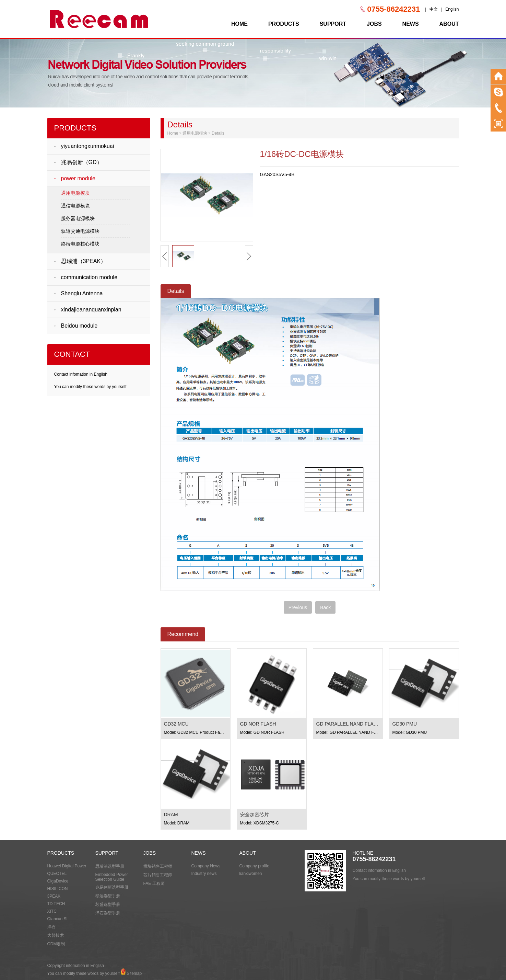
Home (173, 133)
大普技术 (56, 935)
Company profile (254, 866)
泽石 (51, 927)
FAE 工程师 (154, 884)
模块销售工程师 (158, 866)
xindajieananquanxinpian (91, 310)
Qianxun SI (57, 919)
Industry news (204, 874)
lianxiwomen (251, 874)
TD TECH (56, 904)
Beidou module (79, 326)
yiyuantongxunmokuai (88, 146)
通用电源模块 (75, 193)
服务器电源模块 (78, 218)
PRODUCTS (284, 24)
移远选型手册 (108, 896)
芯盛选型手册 (108, 904)
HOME (239, 24)
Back (325, 607)
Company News (206, 866)
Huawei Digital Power (67, 866)
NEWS (411, 24)
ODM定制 (56, 944)
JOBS (374, 24)
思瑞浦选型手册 (110, 866)
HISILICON (58, 889)
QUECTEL (57, 874)
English (452, 9)
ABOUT (449, 24)
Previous (298, 607)
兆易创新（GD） (82, 162)
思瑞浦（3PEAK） (84, 261)
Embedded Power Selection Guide (112, 877)
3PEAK (54, 896)
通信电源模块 (75, 206)
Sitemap (134, 973)
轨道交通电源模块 (80, 231)
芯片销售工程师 (158, 875)
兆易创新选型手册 (112, 887)
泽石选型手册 (108, 913)
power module (78, 178)
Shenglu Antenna (82, 293)
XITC (52, 911)
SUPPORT (333, 24)
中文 (434, 9)
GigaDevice (58, 881)
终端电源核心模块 (80, 244)
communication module (89, 277)
